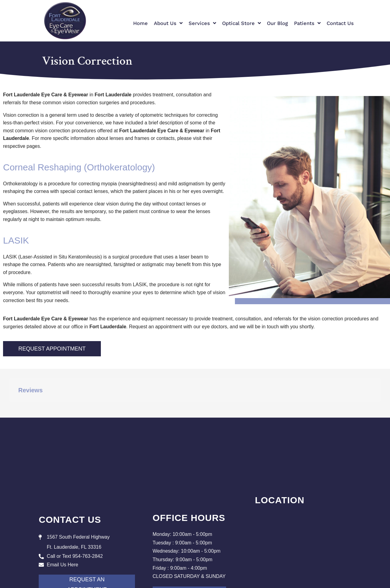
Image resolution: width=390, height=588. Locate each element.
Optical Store (241, 23)
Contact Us (340, 23)
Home (140, 23)
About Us (168, 23)
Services (202, 23)
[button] (9, 408)
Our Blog (277, 23)
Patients (307, 23)
